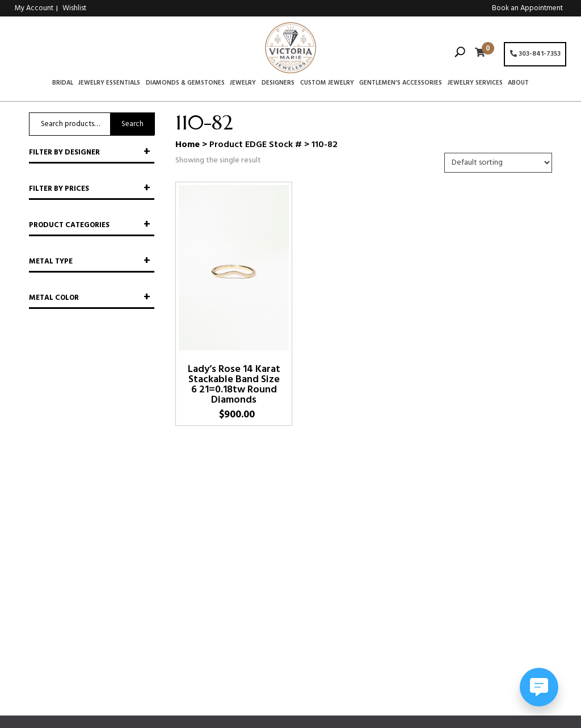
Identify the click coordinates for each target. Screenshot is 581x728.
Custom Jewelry (327, 83)
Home (188, 145)
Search (132, 124)
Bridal (63, 83)
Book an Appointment (527, 8)
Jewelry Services (475, 83)
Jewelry (243, 83)
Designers (278, 83)
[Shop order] (498, 163)
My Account (34, 8)
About (518, 83)
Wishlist (74, 8)
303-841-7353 (535, 54)
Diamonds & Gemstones (185, 83)
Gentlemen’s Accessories (401, 83)
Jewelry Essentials (109, 83)
